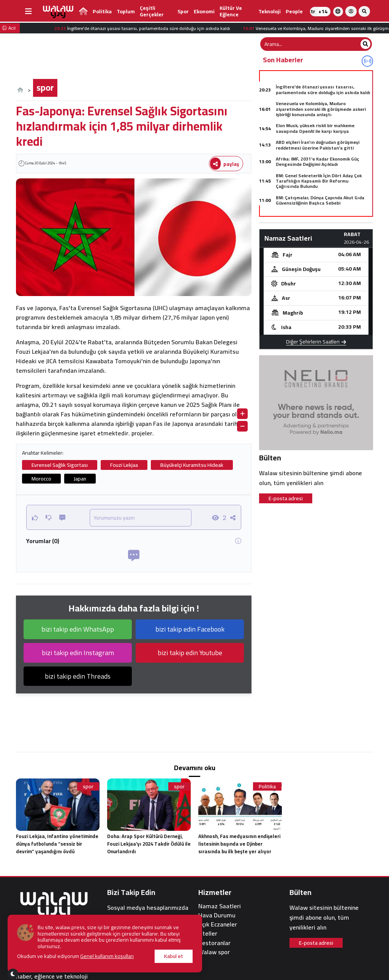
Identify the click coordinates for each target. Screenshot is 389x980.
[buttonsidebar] (28, 11)
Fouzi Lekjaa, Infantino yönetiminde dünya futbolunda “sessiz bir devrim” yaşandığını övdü (57, 844)
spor (183, 11)
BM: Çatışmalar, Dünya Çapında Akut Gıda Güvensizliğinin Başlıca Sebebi (320, 200)
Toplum (126, 11)
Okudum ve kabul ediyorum (75, 956)
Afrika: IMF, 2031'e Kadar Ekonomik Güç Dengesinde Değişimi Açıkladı (317, 161)
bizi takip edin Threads (78, 676)
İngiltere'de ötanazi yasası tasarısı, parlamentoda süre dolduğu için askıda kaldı (323, 89)
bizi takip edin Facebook (190, 629)
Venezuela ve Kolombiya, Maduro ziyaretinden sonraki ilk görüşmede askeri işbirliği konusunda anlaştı (321, 109)
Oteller (208, 934)
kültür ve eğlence (231, 11)
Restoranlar (214, 943)
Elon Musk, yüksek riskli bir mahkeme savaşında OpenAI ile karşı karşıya (315, 128)
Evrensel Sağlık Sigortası (60, 465)
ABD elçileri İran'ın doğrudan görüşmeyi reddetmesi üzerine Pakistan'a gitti (318, 145)
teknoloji (270, 11)
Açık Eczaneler (218, 924)
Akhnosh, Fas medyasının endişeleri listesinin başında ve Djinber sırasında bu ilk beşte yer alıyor (239, 844)
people (294, 11)
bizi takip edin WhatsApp (78, 629)
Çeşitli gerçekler (152, 11)
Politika (102, 11)
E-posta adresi (286, 498)
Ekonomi (204, 11)
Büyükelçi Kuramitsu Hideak (192, 465)
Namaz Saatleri (220, 906)
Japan (80, 479)
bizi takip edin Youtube (190, 653)
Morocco (41, 479)
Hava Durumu (217, 915)
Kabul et (174, 956)
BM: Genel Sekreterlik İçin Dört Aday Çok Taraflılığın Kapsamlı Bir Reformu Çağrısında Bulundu (319, 181)
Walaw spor (214, 952)
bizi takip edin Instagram (78, 653)
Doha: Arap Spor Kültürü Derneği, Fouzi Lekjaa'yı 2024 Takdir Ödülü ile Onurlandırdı (149, 844)
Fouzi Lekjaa (124, 465)
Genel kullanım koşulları (107, 956)
